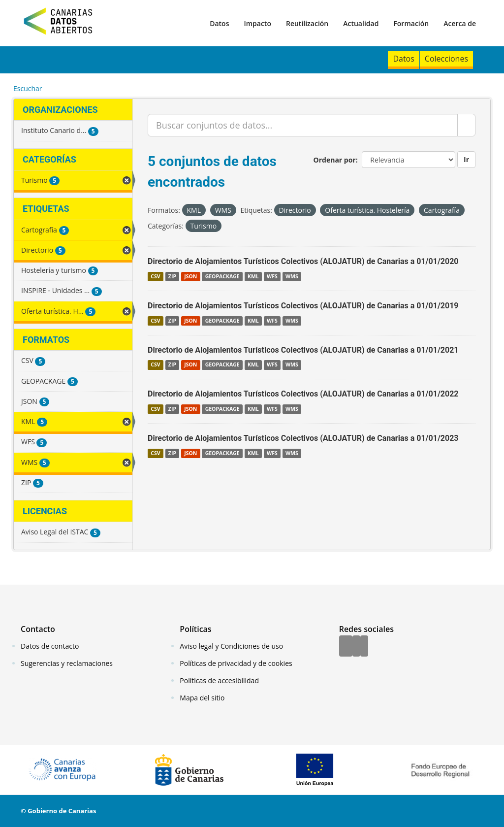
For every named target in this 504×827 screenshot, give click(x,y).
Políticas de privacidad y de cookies (236, 663)
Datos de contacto (50, 646)
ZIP (172, 276)
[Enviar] (466, 125)
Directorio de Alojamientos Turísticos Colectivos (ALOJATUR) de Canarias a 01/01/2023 (303, 438)
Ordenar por (335, 160)
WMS (292, 276)
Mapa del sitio (202, 698)
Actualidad (361, 23)
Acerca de (460, 23)
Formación (411, 23)
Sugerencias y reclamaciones (67, 663)
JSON (190, 276)
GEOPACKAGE (222, 276)
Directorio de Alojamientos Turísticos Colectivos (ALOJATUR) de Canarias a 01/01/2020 (303, 261)
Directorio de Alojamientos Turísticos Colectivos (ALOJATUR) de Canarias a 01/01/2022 (303, 394)
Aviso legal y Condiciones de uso (231, 646)
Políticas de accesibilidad (219, 680)
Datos (219, 23)
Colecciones (446, 59)
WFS (272, 276)
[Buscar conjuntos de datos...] (303, 125)
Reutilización (307, 23)
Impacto (257, 23)
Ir (466, 159)
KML (253, 276)
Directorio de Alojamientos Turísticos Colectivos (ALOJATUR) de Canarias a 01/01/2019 (303, 306)
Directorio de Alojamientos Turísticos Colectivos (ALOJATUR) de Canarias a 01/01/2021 (303, 350)
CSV (155, 276)
